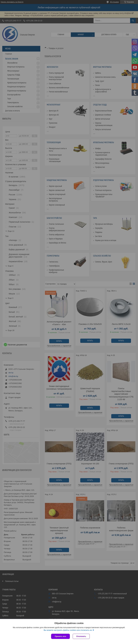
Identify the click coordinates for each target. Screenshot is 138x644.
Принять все (60, 636)
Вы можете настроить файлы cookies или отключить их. (68, 630)
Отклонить (81, 636)
